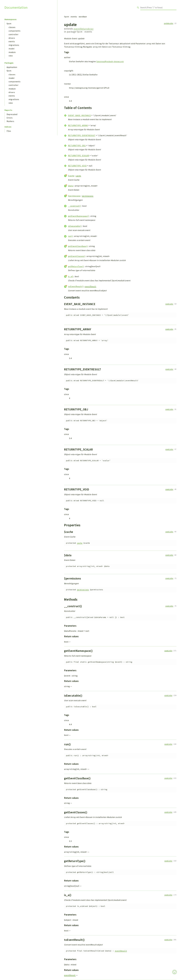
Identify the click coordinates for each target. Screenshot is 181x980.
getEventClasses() (77, 256)
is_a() (71, 276)
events (12, 41)
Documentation (16, 7)
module (12, 52)
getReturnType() (76, 266)
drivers (12, 38)
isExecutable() (75, 226)
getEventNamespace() (78, 216)
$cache (71, 176)
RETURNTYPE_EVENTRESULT (82, 135)
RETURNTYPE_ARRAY (78, 125)
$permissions (74, 196)
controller (13, 34)
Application (12, 67)
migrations (14, 45)
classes (12, 27)
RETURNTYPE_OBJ (77, 146)
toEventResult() (76, 286)
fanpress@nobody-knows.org (110, 61)
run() (70, 236)
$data (71, 186)
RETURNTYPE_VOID (77, 166)
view (11, 56)
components (15, 31)
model (12, 49)
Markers (10, 121)
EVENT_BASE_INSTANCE (79, 115)
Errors (10, 118)
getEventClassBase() (78, 246)
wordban (83, 17)
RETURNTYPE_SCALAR (79, 156)
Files (9, 131)
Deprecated (12, 114)
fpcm (9, 23)
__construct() (74, 206)
